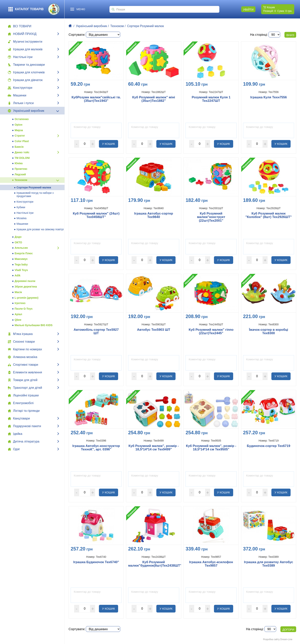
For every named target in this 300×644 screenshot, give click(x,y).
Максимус (21, 259)
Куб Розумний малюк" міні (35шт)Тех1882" (154, 99)
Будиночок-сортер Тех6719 (269, 446)
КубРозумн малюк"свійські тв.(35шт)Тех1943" (96, 99)
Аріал (18, 314)
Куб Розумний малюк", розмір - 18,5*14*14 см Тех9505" (211, 448)
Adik (17, 275)
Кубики (21, 207)
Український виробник (91, 26)
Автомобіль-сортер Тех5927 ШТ (96, 332)
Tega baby (21, 264)
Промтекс (21, 169)
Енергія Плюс (24, 253)
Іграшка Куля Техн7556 (269, 97)
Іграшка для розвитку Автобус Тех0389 (269, 564)
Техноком (21, 180)
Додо (18, 237)
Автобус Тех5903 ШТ (154, 330)
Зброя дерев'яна (26, 287)
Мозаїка (22, 218)
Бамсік (19, 147)
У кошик (110, 144)
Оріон (18, 125)
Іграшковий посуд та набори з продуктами (35, 194)
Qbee (18, 320)
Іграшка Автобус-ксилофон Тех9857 (211, 564)
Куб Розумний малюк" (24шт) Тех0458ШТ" (96, 215)
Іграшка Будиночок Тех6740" (96, 562)
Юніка (19, 163)
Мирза (19, 130)
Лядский (20, 174)
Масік (18, 292)
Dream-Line (286, 639)
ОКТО (18, 242)
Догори (288, 629)
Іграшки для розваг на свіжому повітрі (40, 229)
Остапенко (22, 119)
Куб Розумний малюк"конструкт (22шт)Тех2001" (211, 217)
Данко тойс (22, 152)
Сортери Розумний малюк (34, 187)
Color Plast (22, 141)
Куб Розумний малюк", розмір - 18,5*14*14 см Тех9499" (154, 448)
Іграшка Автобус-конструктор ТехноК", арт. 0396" (96, 448)
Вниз (290, 35)
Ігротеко (20, 303)
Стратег (20, 136)
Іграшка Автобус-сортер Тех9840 (154, 215)
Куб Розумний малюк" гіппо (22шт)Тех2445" (211, 332)
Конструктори (25, 202)
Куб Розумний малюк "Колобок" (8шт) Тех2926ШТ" (269, 215)
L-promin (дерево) (27, 298)
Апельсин (21, 248)
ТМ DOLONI (22, 158)
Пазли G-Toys (24, 309)
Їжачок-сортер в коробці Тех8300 (269, 332)
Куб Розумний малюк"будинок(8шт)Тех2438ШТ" (154, 564)
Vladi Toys (21, 270)
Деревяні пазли (25, 281)
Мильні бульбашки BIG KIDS (34, 325)
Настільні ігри (25, 213)
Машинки (22, 224)
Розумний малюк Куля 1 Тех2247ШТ (211, 99)
